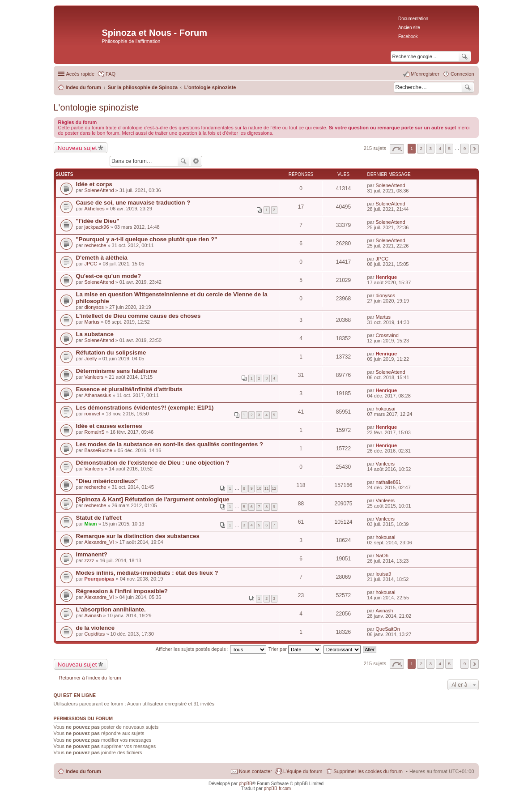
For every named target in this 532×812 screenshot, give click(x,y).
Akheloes (94, 209)
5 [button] (450, 148)
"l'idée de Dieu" (98, 221)
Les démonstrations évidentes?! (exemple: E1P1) (145, 408)
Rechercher (468, 87)
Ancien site (409, 28)
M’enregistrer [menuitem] (425, 74)
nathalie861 (388, 482)
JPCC (91, 264)
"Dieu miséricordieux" (107, 481)
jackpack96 (96, 227)
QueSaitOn (387, 629)
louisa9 (383, 574)
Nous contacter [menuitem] (255, 771)
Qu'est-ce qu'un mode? (109, 276)
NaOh (382, 556)
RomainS (94, 432)
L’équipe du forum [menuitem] (303, 771)
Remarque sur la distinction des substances (138, 536)
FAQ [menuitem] (111, 74)
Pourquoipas (99, 579)
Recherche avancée (196, 161)
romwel (92, 414)
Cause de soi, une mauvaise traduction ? (133, 203)
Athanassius (98, 395)
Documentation (413, 19)
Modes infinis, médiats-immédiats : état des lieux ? (147, 573)
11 (267, 488)
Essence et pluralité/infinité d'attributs (129, 389)
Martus (92, 322)
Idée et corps (94, 184)
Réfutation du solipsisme (111, 353)
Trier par (295, 649)
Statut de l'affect (99, 518)
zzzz (89, 560)
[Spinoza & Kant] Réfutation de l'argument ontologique (153, 499)
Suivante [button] (475, 149)
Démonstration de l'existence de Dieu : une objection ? (153, 463)
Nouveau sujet (78, 148)
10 (259, 488)
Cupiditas (94, 634)
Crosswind (387, 335)
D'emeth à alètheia (102, 258)
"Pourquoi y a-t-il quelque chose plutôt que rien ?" (147, 239)
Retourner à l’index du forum (90, 678)
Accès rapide (81, 74)
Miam (90, 524)
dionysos (94, 307)
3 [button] (430, 148)
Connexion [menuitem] (462, 74)
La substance (95, 334)
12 (274, 488)
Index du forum (83, 771)
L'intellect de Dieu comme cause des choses (138, 316)
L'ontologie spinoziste (96, 107)
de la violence (96, 628)
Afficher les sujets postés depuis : (211, 649)
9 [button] (465, 148)
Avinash (93, 615)
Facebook (408, 36)
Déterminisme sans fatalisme (117, 371)
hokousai (385, 409)
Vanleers (94, 377)
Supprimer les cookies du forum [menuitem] (368, 771)
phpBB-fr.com (278, 788)
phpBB (246, 784)
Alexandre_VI (99, 542)
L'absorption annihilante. (111, 609)
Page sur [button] (397, 149)
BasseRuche (98, 450)
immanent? (92, 554)
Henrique (386, 277)
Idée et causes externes (109, 426)
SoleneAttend (99, 190)
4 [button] (440, 148)
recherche (95, 245)
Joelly (90, 359)
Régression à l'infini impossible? (122, 591)
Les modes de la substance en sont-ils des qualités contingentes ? (170, 444)
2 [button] (421, 148)
